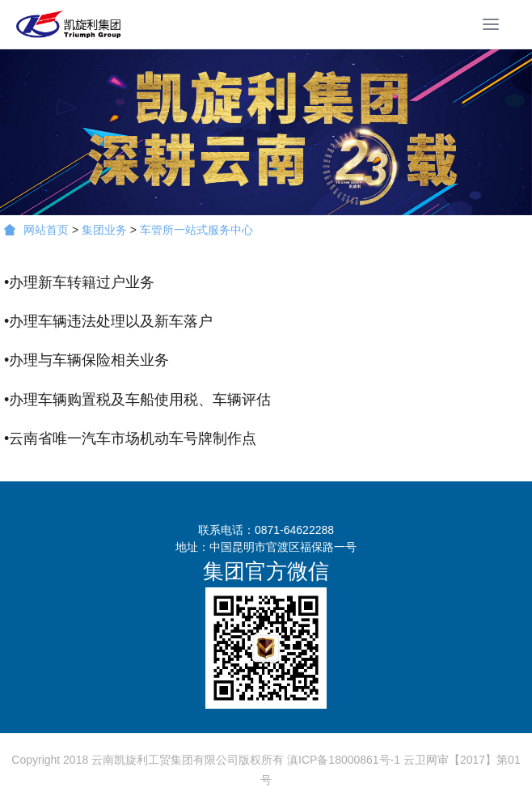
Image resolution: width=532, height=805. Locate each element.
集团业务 (104, 230)
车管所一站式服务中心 (196, 230)
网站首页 (36, 230)
